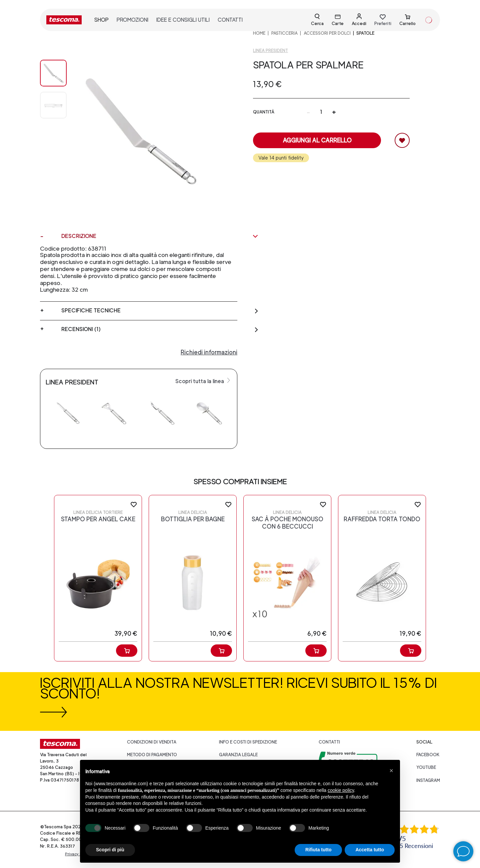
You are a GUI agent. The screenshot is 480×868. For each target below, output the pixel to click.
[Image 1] (53, 105)
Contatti (329, 742)
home (259, 33)
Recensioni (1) (160, 329)
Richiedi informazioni (209, 352)
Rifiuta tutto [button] (318, 850)
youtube (426, 767)
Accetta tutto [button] (370, 850)
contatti (230, 20)
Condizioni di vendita (152, 742)
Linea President (270, 51)
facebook (428, 755)
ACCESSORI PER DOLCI (327, 33)
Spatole (365, 33)
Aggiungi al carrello (317, 140)
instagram (428, 780)
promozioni (132, 20)
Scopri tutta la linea (203, 381)
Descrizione (160, 236)
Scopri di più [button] (110, 850)
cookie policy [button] (341, 790)
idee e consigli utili (183, 20)
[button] (391, 771)
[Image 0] (53, 73)
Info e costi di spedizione (248, 742)
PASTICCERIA (284, 33)
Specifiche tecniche (160, 311)
